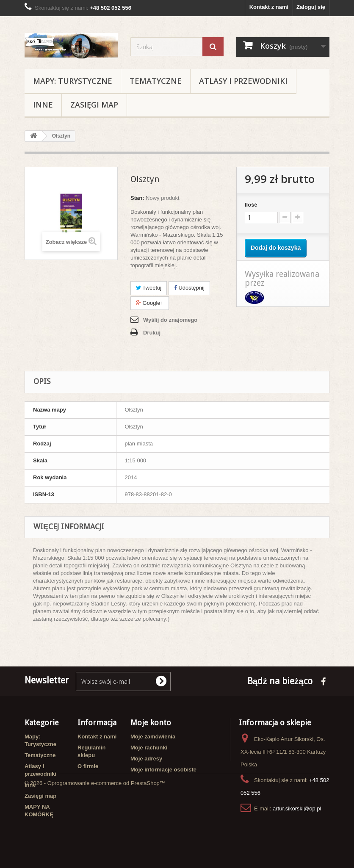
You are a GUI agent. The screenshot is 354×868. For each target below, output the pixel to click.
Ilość (251, 205)
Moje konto (151, 723)
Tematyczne (156, 81)
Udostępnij (189, 288)
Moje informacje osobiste (163, 770)
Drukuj (152, 333)
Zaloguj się (311, 7)
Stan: (137, 198)
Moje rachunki (149, 748)
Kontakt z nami (269, 7)
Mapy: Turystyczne (73, 81)
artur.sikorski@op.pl (297, 809)
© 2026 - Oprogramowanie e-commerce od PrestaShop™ (95, 845)
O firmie (88, 766)
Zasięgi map (94, 105)
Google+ (150, 303)
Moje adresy (146, 759)
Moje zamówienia (153, 737)
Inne (43, 105)
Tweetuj (149, 288)
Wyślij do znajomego (170, 320)
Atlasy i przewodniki (243, 81)
